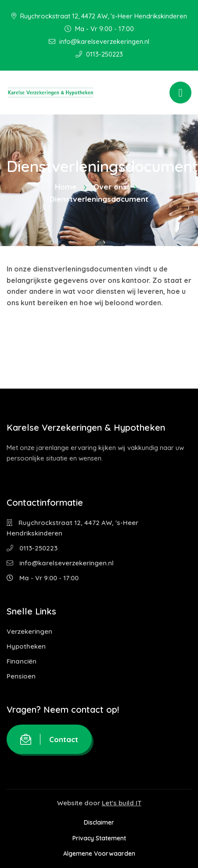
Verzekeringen (29, 631)
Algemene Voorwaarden (99, 854)
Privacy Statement (99, 838)
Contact (49, 739)
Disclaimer (99, 822)
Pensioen (21, 676)
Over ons (110, 187)
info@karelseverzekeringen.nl (99, 41)
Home (66, 187)
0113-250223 (99, 54)
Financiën (22, 661)
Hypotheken (26, 646)
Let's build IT (122, 803)
